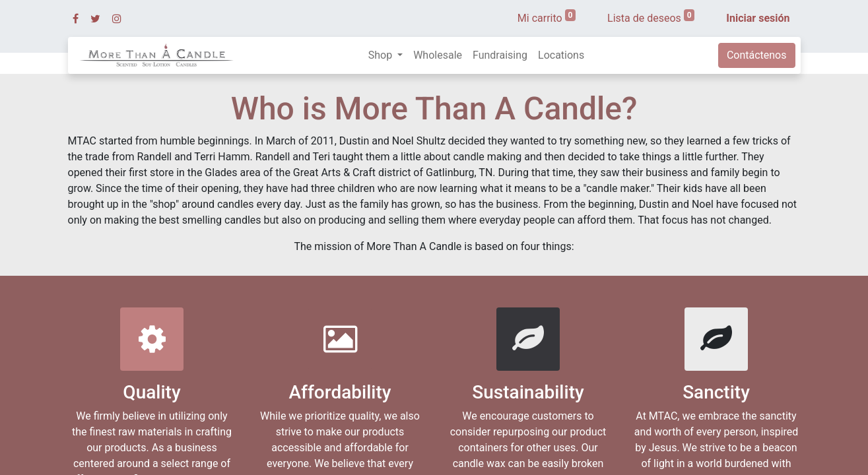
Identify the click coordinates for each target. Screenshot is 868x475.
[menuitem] (438, 55)
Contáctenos (757, 55)
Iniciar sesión (758, 18)
